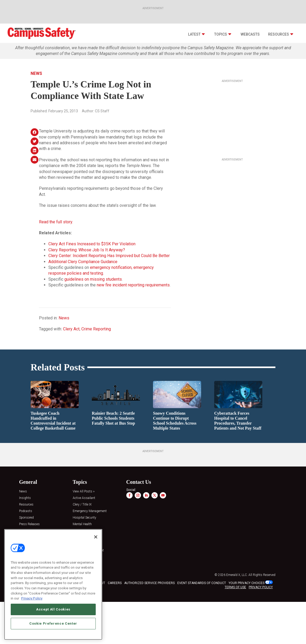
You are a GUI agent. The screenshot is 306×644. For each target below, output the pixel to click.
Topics (221, 34)
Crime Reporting (96, 329)
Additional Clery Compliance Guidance (83, 262)
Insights (25, 498)
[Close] (96, 537)
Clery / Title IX (82, 505)
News (36, 73)
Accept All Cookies (53, 609)
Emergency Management (90, 511)
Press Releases (29, 524)
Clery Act (71, 329)
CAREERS (115, 583)
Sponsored (26, 518)
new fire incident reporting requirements (133, 285)
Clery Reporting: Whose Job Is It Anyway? (87, 250)
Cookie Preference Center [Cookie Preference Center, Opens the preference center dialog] (53, 623)
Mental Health (82, 524)
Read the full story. (56, 222)
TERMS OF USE (235, 587)
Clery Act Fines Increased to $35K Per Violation (92, 244)
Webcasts (250, 34)
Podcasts (26, 511)
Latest (194, 34)
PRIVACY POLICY (261, 587)
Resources (279, 34)
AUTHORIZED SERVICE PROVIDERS (149, 583)
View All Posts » (84, 492)
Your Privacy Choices (246, 583)
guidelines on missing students (93, 279)
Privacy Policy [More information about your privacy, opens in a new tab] (32, 598)
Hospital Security (84, 518)
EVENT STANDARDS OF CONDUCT (202, 583)
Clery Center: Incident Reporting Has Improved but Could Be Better (109, 256)
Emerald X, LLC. (237, 575)
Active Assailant (84, 498)
